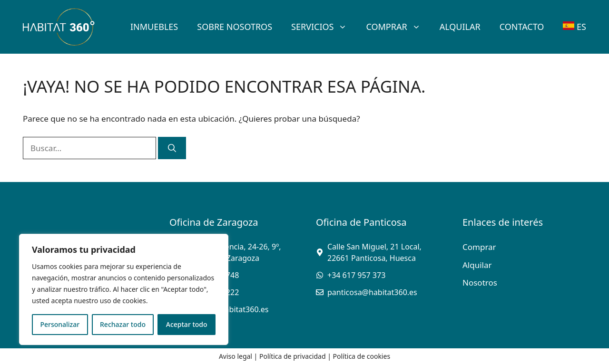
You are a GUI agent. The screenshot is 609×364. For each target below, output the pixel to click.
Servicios (324, 27)
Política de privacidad (293, 356)
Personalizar (60, 324)
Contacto (522, 27)
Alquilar (460, 27)
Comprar (398, 27)
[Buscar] (172, 148)
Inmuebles (154, 27)
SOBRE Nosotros (235, 27)
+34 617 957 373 (356, 275)
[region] (124, 289)
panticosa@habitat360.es (372, 292)
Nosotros (480, 283)
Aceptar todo (187, 324)
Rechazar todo (123, 324)
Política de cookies (362, 356)
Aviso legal (236, 356)
